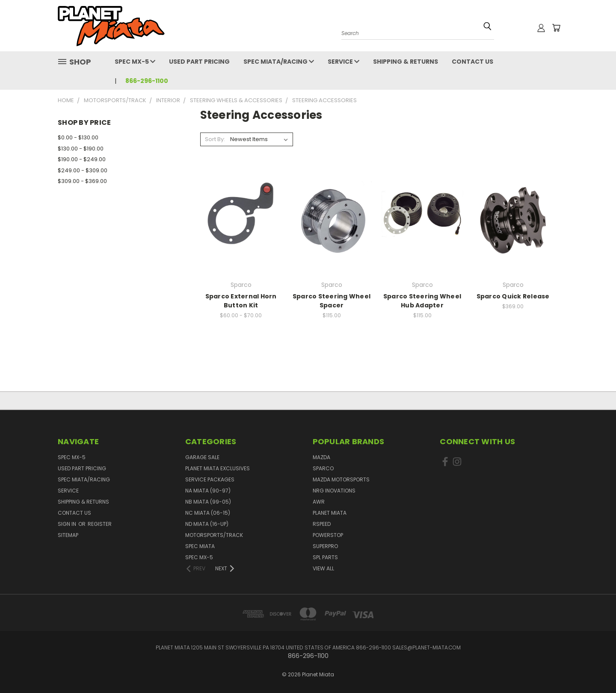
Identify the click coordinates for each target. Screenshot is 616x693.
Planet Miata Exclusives (218, 468)
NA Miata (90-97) (208, 491)
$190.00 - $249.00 (82, 159)
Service (344, 62)
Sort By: (215, 139)
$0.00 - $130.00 (78, 137)
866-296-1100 (147, 81)
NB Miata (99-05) (208, 502)
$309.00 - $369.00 (82, 181)
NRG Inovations (334, 491)
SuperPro (325, 546)
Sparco (323, 468)
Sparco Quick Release (513, 296)
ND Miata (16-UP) (207, 524)
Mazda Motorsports (341, 479)
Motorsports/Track (214, 535)
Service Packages (210, 479)
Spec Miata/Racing (279, 62)
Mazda (321, 457)
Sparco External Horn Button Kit (241, 301)
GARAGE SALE (202, 457)
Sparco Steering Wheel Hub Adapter (422, 301)
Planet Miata (330, 513)
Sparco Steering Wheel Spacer (332, 301)
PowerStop (328, 535)
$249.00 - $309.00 (83, 170)
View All (323, 568)
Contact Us (472, 62)
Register (100, 524)
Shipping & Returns (406, 62)
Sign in (68, 524)
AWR (319, 502)
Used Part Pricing (199, 62)
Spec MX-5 (135, 62)
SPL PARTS (325, 557)
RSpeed (322, 524)
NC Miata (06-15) (208, 513)
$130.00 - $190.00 (81, 149)
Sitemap (68, 535)
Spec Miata (200, 546)
